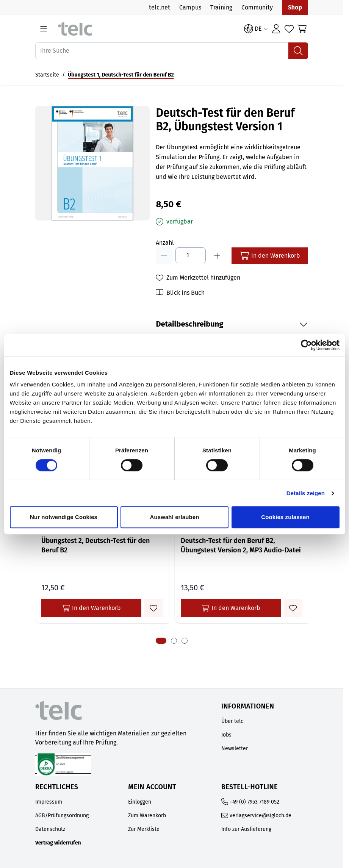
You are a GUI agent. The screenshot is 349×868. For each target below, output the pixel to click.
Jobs (226, 735)
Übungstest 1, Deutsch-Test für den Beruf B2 (121, 75)
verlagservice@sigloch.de (261, 816)
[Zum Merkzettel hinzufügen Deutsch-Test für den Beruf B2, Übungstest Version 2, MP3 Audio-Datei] (293, 608)
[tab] (161, 641)
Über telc (232, 721)
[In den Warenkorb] (270, 256)
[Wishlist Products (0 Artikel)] (289, 29)
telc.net (160, 7)
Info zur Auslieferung (246, 829)
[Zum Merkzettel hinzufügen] (198, 278)
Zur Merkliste (144, 829)
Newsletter (235, 748)
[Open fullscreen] (92, 163)
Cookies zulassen (285, 517)
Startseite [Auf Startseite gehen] (47, 75)
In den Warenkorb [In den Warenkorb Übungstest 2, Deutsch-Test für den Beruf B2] (92, 608)
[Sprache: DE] (256, 29)
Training (221, 7)
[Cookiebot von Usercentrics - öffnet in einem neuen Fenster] (306, 345)
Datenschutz (50, 829)
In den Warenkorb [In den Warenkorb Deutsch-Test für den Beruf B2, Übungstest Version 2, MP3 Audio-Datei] (231, 608)
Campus (190, 7)
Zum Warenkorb (147, 816)
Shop (295, 7)
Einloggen (140, 802)
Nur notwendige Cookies (64, 517)
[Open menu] (44, 29)
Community (257, 7)
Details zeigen (306, 493)
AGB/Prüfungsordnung (62, 816)
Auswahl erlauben (175, 517)
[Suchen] (298, 51)
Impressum (49, 802)
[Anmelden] (276, 29)
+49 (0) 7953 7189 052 (254, 802)
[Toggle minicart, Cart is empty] (302, 29)
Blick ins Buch (185, 293)
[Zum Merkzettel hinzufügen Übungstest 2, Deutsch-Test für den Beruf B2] (153, 608)
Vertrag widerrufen (58, 843)
